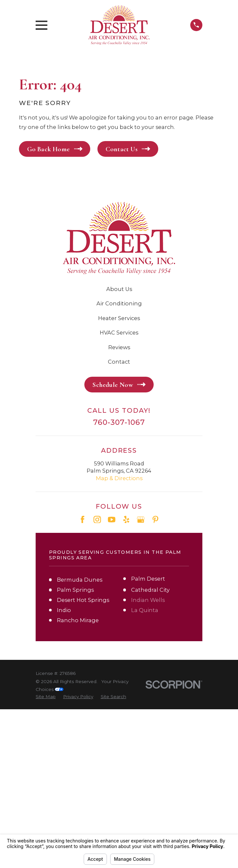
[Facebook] (83, 520)
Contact (119, 362)
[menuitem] (46, 697)
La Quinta (145, 610)
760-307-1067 (119, 423)
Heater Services (119, 318)
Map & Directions (119, 478)
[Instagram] (97, 520)
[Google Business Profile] (141, 520)
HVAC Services (119, 333)
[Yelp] (126, 520)
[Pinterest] (155, 520)
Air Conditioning (119, 303)
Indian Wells (148, 600)
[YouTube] (112, 520)
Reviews (119, 347)
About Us (119, 289)
